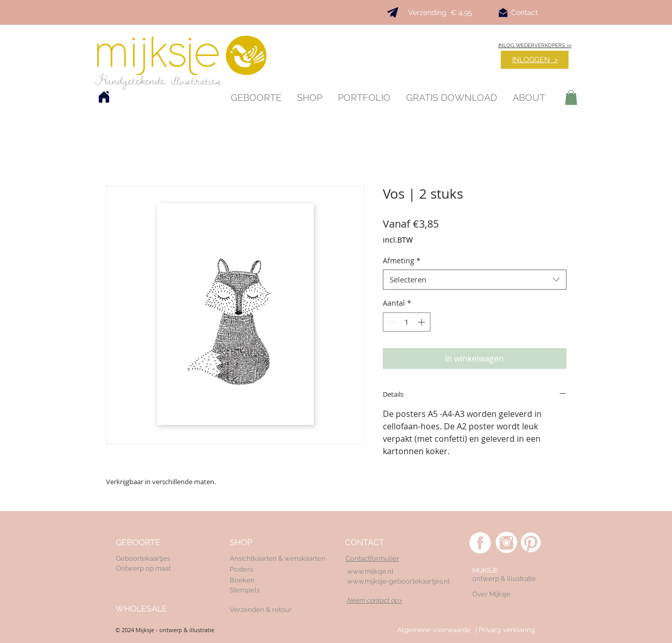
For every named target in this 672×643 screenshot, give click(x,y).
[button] (571, 98)
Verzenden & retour (261, 610)
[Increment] (422, 322)
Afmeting (402, 260)
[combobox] (475, 280)
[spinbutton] (407, 322)
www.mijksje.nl (370, 571)
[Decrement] (391, 322)
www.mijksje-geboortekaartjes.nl (399, 581)
